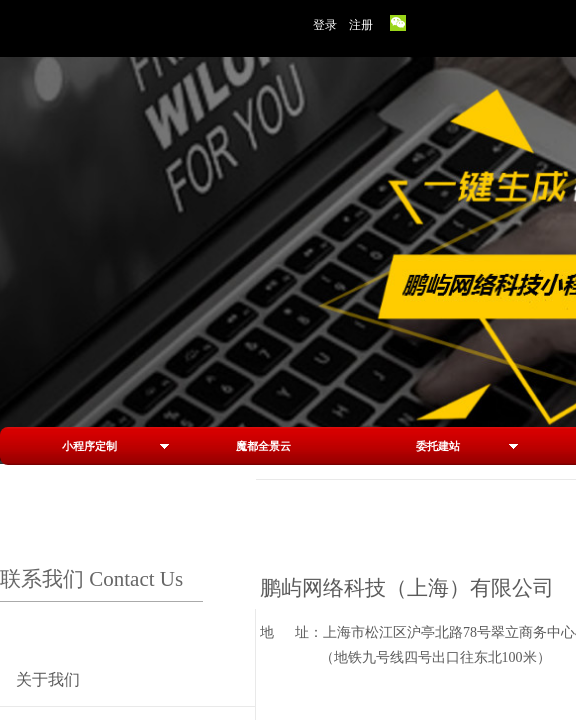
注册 (361, 25)
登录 (325, 25)
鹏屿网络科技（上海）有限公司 (407, 588)
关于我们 (48, 679)
